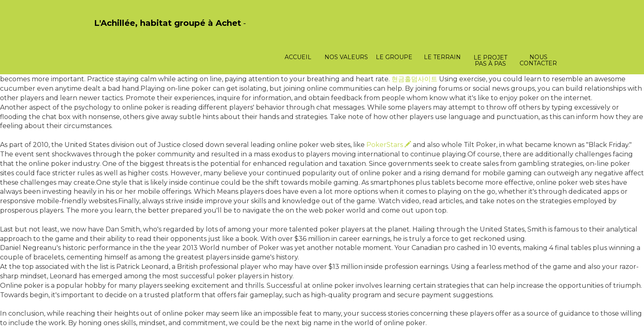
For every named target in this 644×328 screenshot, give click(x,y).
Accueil (298, 57)
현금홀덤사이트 (414, 79)
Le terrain (442, 57)
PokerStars (389, 145)
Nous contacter (538, 60)
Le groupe (394, 57)
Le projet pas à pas (490, 61)
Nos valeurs (346, 57)
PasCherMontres (115, 32)
